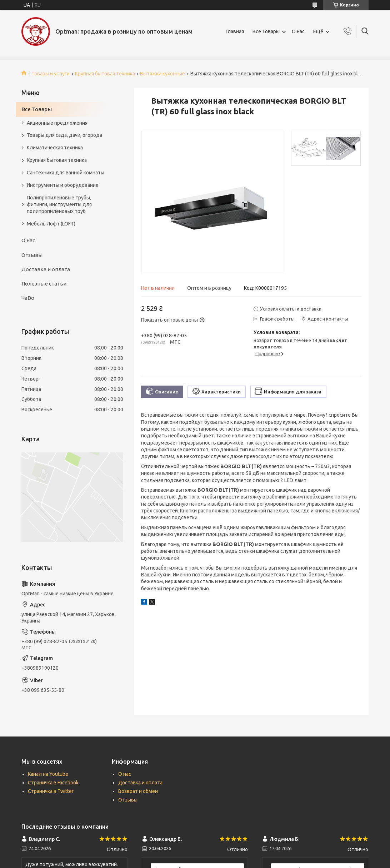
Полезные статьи (44, 284)
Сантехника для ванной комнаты (66, 173)
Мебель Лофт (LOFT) (51, 224)
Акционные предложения (57, 123)
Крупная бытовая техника (105, 74)
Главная (235, 31)
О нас (298, 31)
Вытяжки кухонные (162, 74)
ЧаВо (28, 298)
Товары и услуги (51, 74)
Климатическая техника (55, 148)
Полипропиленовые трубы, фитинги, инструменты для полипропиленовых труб (59, 204)
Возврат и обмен (138, 791)
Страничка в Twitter (51, 791)
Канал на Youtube (48, 774)
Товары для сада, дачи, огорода (64, 135)
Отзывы (32, 255)
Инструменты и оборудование (63, 185)
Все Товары (266, 31)
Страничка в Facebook (53, 783)
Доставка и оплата (46, 269)
